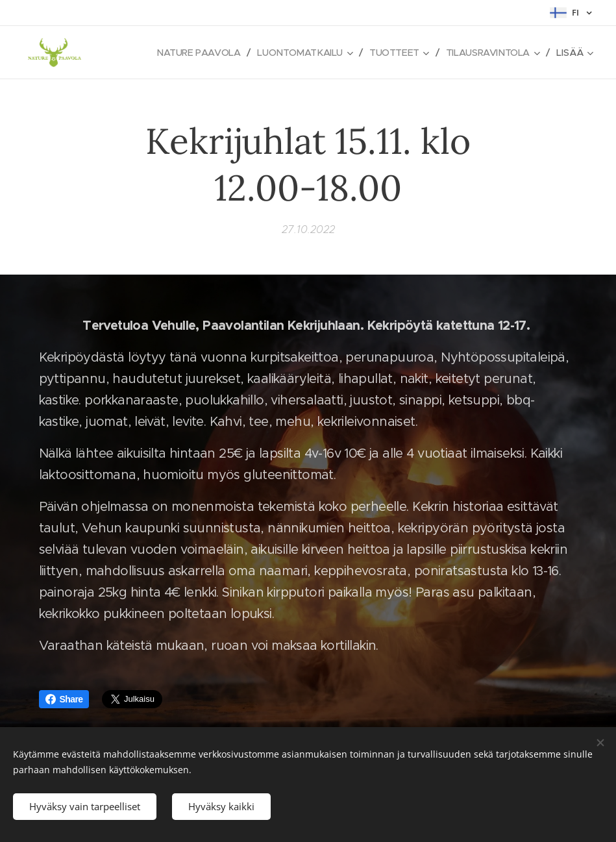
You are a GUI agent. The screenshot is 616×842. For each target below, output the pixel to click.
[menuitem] (191, 53)
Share (64, 699)
